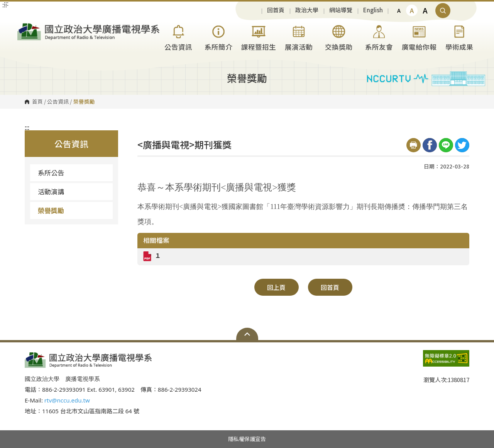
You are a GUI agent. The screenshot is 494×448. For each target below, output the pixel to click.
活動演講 (51, 191)
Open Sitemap (247, 334)
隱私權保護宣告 (247, 439)
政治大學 (307, 10)
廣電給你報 (419, 37)
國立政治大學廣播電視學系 (25, 26)
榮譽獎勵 (51, 210)
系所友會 (379, 37)
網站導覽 (341, 10)
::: (27, 127)
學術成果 (459, 37)
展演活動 (299, 37)
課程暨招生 (259, 37)
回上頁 (276, 287)
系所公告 (51, 173)
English (373, 10)
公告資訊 (178, 37)
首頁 (37, 102)
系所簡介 (218, 37)
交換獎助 (339, 37)
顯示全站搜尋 (443, 11)
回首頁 (276, 10)
